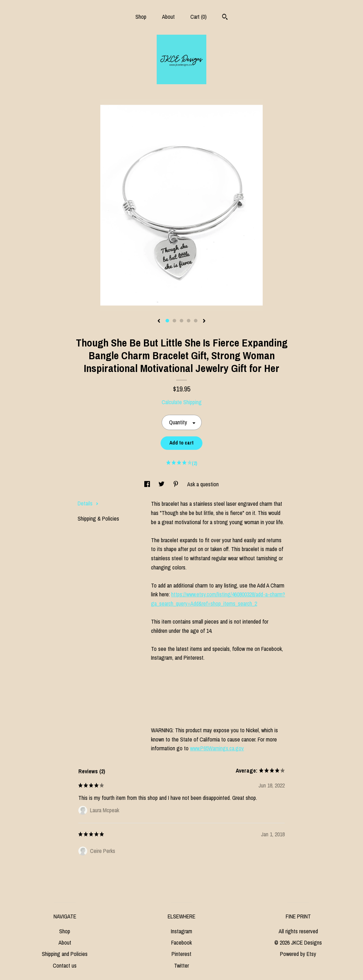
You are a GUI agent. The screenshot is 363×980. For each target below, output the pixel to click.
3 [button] (181, 321)
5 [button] (196, 321)
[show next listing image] (204, 321)
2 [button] (174, 321)
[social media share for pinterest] (177, 484)
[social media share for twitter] (162, 484)
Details (88, 503)
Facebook (181, 942)
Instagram (181, 931)
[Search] (225, 18)
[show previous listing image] (159, 321)
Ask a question (203, 484)
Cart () (199, 17)
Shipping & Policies (98, 518)
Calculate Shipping (182, 402)
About (168, 17)
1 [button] (167, 321)
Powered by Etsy (298, 954)
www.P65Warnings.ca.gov (217, 748)
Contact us (65, 965)
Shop (141, 17)
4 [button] (189, 321)
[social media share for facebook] (148, 484)
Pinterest (181, 954)
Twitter (181, 965)
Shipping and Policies (65, 954)
